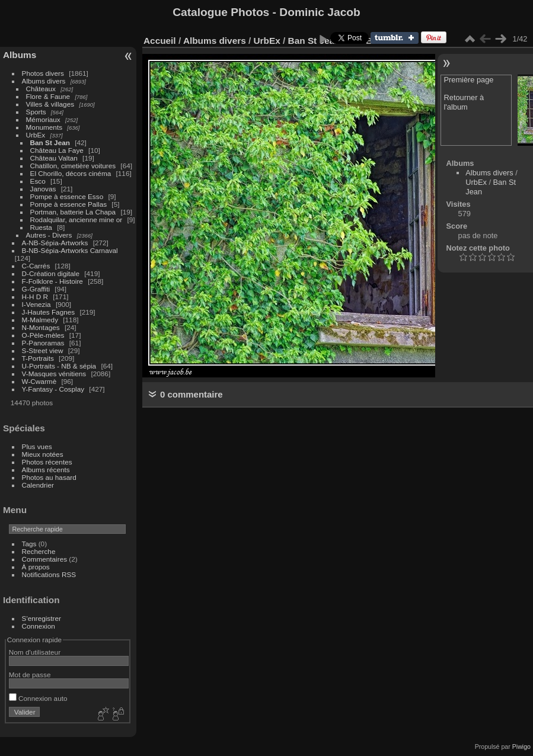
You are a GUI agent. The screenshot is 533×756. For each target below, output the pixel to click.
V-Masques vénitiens (54, 374)
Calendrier (38, 485)
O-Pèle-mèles (43, 335)
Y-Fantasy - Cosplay (53, 389)
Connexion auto (38, 698)
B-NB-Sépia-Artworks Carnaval (70, 250)
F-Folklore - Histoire (52, 281)
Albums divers (44, 81)
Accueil (160, 41)
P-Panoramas (43, 343)
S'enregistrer (42, 618)
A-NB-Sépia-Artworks (55, 243)
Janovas (43, 189)
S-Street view (43, 350)
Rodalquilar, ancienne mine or (76, 220)
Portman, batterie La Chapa (73, 212)
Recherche (39, 551)
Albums (20, 55)
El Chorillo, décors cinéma (71, 173)
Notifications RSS (49, 574)
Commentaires (45, 559)
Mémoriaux (43, 119)
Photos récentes (47, 462)
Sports (36, 112)
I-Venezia (36, 304)
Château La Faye (57, 150)
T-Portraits (38, 358)
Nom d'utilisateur (35, 652)
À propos (36, 567)
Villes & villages (50, 104)
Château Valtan (54, 158)
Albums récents (46, 470)
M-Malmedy (40, 320)
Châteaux (41, 89)
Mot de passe (30, 675)
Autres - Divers (49, 235)
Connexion (39, 626)
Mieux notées (43, 454)
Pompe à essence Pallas (69, 204)
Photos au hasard (49, 477)
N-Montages (41, 327)
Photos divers (43, 73)
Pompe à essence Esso (67, 196)
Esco (38, 181)
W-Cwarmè (39, 381)
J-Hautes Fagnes (49, 312)
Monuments (44, 127)
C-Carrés (36, 266)
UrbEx (36, 135)
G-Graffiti (36, 289)
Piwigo (521, 747)
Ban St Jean (50, 142)
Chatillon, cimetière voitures (73, 166)
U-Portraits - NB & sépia (59, 366)
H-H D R (35, 297)
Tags (29, 544)
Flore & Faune (48, 96)
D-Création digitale (51, 273)
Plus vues (37, 446)
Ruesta (41, 227)
